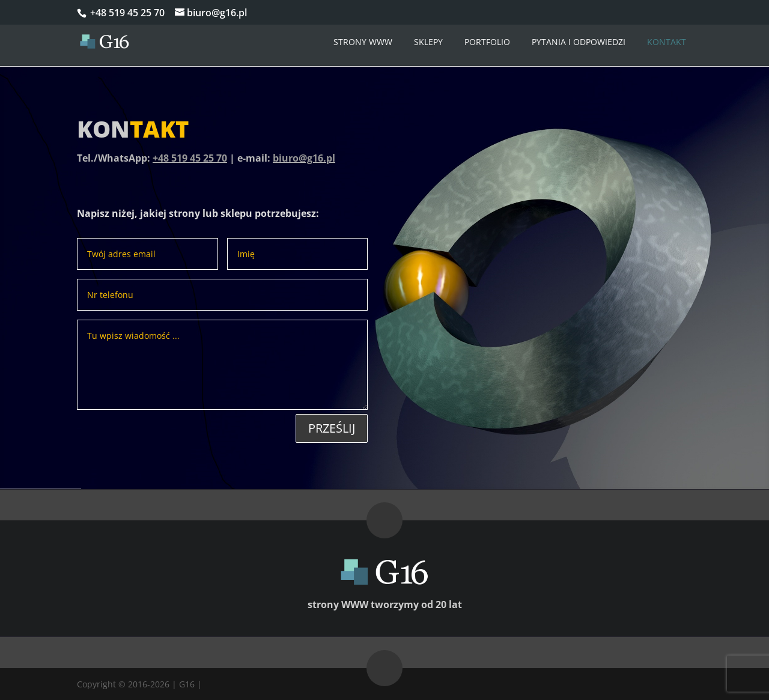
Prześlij (332, 428)
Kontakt (667, 42)
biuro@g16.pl (304, 158)
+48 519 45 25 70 (126, 13)
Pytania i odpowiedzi (579, 42)
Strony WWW (363, 42)
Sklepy (428, 42)
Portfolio (487, 42)
